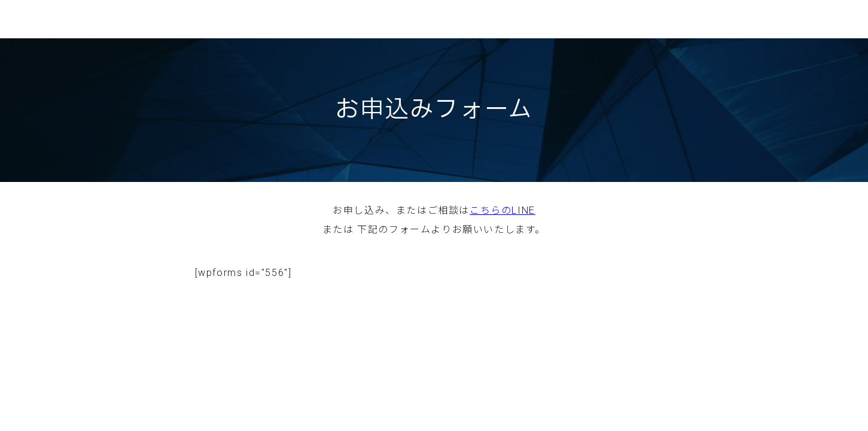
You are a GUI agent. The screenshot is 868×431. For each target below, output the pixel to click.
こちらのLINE (502, 210)
